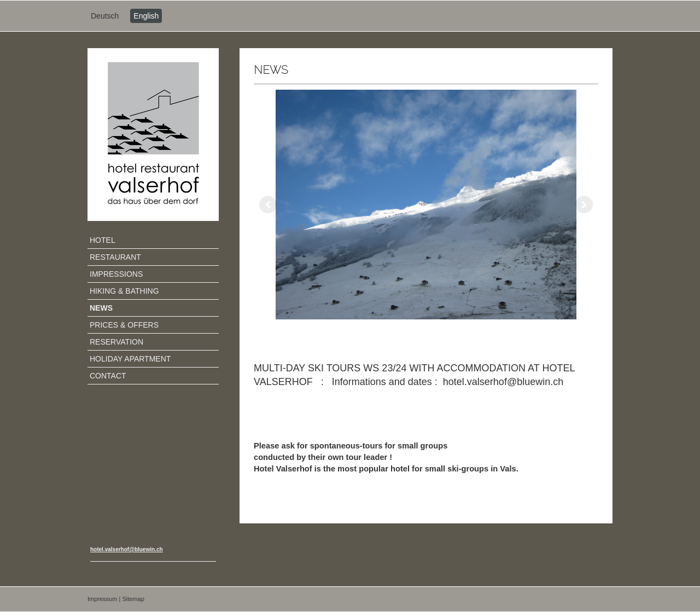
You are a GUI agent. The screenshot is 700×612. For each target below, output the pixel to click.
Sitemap (133, 599)
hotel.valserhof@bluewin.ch (127, 549)
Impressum (102, 599)
